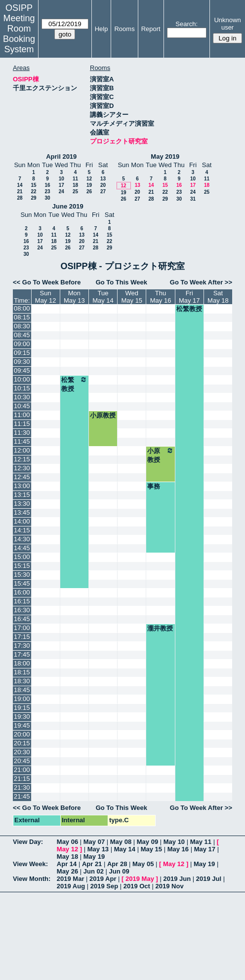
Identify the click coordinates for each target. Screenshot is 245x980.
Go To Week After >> (201, 282)
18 (75, 185)
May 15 (151, 849)
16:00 (22, 592)
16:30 (22, 610)
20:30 (22, 752)
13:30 (22, 504)
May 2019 (165, 157)
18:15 (22, 672)
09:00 (22, 344)
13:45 (22, 512)
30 (47, 198)
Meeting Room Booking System (19, 34)
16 (47, 185)
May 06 (67, 842)
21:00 (22, 770)
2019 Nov (170, 886)
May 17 (205, 849)
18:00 (22, 663)
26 (89, 192)
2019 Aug (71, 886)
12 (89, 179)
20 (103, 185)
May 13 (98, 849)
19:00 (22, 699)
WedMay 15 (132, 297)
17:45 (22, 654)
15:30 (22, 575)
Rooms (124, 29)
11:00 (22, 415)
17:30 (22, 646)
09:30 (22, 362)
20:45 (22, 761)
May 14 (125, 849)
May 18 (67, 857)
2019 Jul (209, 879)
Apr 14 (67, 864)
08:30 (22, 326)
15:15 (22, 566)
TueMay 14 (103, 297)
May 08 (121, 842)
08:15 (22, 317)
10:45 (22, 406)
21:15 (22, 779)
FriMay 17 (189, 297)
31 (193, 199)
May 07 (94, 842)
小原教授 (103, 415)
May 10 (174, 842)
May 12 (67, 849)
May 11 (201, 842)
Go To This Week (122, 282)
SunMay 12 (46, 297)
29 (33, 198)
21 (20, 192)
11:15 (22, 424)
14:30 (22, 539)
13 (103, 179)
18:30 (22, 681)
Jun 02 (94, 871)
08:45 (22, 335)
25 (75, 192)
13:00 (22, 486)
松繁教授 (189, 309)
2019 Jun (177, 879)
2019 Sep (104, 886)
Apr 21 (92, 864)
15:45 (22, 583)
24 (61, 192)
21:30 (22, 787)
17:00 (22, 628)
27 (103, 192)
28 (20, 198)
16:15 (22, 601)
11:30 (22, 433)
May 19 (94, 857)
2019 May (140, 879)
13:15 (22, 495)
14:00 (22, 521)
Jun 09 (119, 871)
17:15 (22, 637)
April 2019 (61, 157)
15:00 (22, 557)
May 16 (178, 849)
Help (102, 29)
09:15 (22, 353)
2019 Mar (71, 879)
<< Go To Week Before (47, 282)
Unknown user (227, 24)
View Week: (30, 864)
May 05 (143, 864)
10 (61, 179)
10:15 (22, 388)
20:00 (22, 734)
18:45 (22, 690)
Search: (186, 24)
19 (89, 185)
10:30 (22, 397)
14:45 (22, 548)
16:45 (22, 619)
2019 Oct (137, 886)
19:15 (22, 708)
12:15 (22, 459)
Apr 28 (117, 864)
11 (75, 179)
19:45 (22, 725)
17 (61, 185)
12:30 (22, 468)
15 (33, 185)
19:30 (22, 717)
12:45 (22, 477)
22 (33, 192)
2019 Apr (103, 879)
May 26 (67, 871)
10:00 (22, 379)
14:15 (22, 530)
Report (151, 29)
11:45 (22, 441)
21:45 (22, 796)
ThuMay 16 (161, 297)
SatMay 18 (218, 297)
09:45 (22, 370)
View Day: (28, 842)
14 (20, 185)
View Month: (32, 879)
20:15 (22, 743)
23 (47, 192)
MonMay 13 (74, 297)
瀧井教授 (160, 628)
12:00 (22, 450)
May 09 (147, 842)
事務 (154, 486)
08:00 (22, 308)
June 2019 (68, 206)
